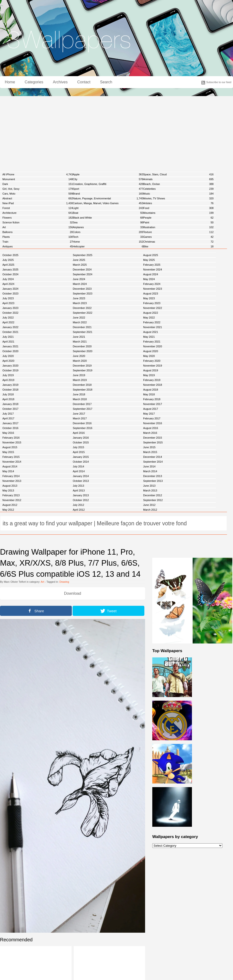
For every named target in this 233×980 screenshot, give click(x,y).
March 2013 (150, 490)
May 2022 (149, 318)
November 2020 (153, 346)
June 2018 (79, 394)
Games (178, 237)
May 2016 (8, 433)
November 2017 (153, 404)
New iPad (38, 203)
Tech (108, 237)
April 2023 (8, 303)
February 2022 (152, 322)
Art (38, 227)
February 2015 (11, 457)
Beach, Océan (178, 184)
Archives (60, 82)
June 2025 (79, 260)
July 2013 (78, 486)
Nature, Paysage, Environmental (108, 198)
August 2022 (151, 313)
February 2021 (152, 342)
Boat (108, 213)
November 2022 (153, 308)
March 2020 (80, 361)
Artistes (178, 203)
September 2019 (83, 370)
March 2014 (150, 471)
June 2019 (79, 375)
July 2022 (8, 318)
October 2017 (10, 409)
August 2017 (151, 409)
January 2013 (81, 495)
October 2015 (81, 442)
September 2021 (83, 332)
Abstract (38, 198)
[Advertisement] (116, 132)
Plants (38, 237)
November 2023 (153, 289)
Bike (178, 246)
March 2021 (80, 342)
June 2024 (79, 279)
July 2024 (8, 279)
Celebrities (178, 189)
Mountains (178, 213)
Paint (178, 222)
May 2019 (149, 375)
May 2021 (149, 337)
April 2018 (8, 399)
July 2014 (78, 466)
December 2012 (153, 495)
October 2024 (10, 274)
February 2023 (152, 303)
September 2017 (83, 409)
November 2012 (12, 500)
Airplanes (108, 227)
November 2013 (12, 481)
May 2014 (8, 471)
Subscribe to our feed (219, 82)
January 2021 (10, 346)
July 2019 (8, 375)
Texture (178, 232)
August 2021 (151, 332)
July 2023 (8, 298)
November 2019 (153, 366)
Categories (34, 82)
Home (10, 82)
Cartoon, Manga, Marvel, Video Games (108, 203)
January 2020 (10, 366)
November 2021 (153, 327)
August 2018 (151, 390)
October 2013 (81, 481)
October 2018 (10, 390)
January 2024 (10, 289)
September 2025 (83, 255)
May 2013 (8, 490)
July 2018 (8, 394)
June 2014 (149, 466)
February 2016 (11, 438)
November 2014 (12, 462)
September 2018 (83, 390)
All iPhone (38, 174)
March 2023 (80, 303)
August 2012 (10, 505)
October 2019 (10, 370)
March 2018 (80, 399)
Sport (108, 189)
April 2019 (8, 380)
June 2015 (149, 447)
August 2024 (151, 274)
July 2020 (8, 356)
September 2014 (153, 462)
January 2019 (10, 385)
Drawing (64, 582)
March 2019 (80, 380)
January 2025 (10, 269)
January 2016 (81, 438)
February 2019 (152, 380)
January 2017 (10, 423)
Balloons (38, 232)
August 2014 (10, 466)
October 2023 (10, 294)
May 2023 (149, 298)
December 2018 (82, 385)
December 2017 (82, 404)
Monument (38, 179)
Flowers (38, 218)
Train (38, 242)
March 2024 (80, 284)
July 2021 (8, 337)
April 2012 (79, 510)
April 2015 (79, 452)
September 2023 (83, 294)
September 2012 (153, 500)
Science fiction (38, 222)
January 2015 (81, 457)
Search (106, 82)
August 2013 (10, 486)
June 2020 (79, 356)
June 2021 (79, 337)
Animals (178, 179)
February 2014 (11, 476)
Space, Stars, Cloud (178, 174)
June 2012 (149, 505)
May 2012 (8, 510)
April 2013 (79, 490)
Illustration (178, 227)
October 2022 (10, 313)
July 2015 (78, 447)
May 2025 (149, 260)
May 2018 (149, 394)
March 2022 (80, 322)
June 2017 (79, 414)
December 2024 (82, 269)
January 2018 (10, 404)
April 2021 (8, 342)
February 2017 (152, 418)
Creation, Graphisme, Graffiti (108, 184)
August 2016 (151, 428)
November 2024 (153, 269)
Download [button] (72, 593)
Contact (84, 82)
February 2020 (152, 361)
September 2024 (83, 274)
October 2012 (81, 500)
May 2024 (149, 279)
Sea (108, 222)
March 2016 (150, 433)
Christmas (178, 242)
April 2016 (79, 433)
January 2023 (10, 308)
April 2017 (8, 418)
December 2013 (153, 476)
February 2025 (152, 265)
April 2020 (8, 361)
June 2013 (149, 486)
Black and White (108, 218)
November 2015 (12, 442)
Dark (38, 184)
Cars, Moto (38, 194)
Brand (108, 194)
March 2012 (150, 510)
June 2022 (79, 318)
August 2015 (10, 447)
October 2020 (10, 351)
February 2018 (152, 399)
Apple (108, 174)
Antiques (38, 246)
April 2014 (79, 471)
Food (178, 208)
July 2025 (8, 260)
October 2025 (10, 255)
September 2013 (153, 481)
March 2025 (80, 265)
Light (108, 208)
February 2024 (152, 284)
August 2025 (151, 255)
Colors (108, 232)
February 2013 (11, 495)
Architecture (38, 213)
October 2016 (10, 428)
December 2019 (82, 366)
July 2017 (8, 414)
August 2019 (151, 370)
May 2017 (149, 414)
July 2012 (78, 505)
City (108, 179)
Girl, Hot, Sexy (38, 189)
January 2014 (81, 476)
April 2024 (8, 284)
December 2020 (82, 346)
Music (178, 194)
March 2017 (80, 418)
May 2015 (8, 452)
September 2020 (83, 351)
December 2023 (82, 289)
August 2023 (151, 294)
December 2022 (82, 308)
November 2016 (153, 423)
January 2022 (10, 327)
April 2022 (8, 322)
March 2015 (150, 452)
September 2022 (83, 313)
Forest (38, 208)
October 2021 (10, 332)
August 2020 (151, 351)
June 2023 (79, 298)
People (178, 218)
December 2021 (82, 327)
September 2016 (83, 428)
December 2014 (153, 457)
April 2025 (8, 265)
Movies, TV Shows (178, 198)
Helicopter (108, 246)
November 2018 (153, 385)
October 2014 (81, 462)
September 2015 (153, 442)
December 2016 (82, 423)
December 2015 (153, 438)
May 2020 (149, 356)
